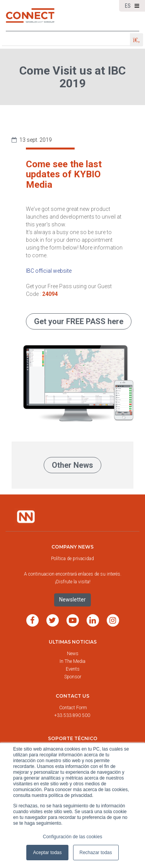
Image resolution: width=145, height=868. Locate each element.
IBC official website (49, 271)
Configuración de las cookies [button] (72, 837)
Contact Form (74, 708)
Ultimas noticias (73, 642)
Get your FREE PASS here (79, 321)
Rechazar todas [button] (96, 853)
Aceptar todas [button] (47, 853)
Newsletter (72, 600)
